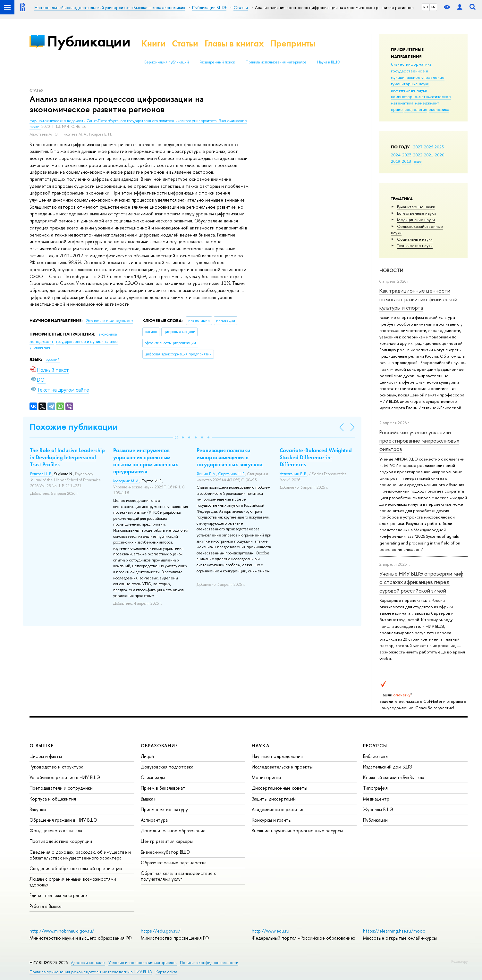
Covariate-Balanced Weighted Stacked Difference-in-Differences (316, 457)
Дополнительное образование (173, 831)
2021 (429, 155)
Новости (391, 270)
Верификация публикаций (167, 62)
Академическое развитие (278, 809)
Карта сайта (166, 972)
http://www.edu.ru (271, 931)
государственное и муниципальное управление (418, 74)
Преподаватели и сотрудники (61, 788)
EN (433, 7)
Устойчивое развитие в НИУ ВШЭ (65, 777)
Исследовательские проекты (282, 767)
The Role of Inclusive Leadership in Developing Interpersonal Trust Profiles (68, 457)
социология (416, 109)
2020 (440, 155)
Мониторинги (266, 777)
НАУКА (261, 746)
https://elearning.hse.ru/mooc (394, 931)
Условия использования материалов (143, 963)
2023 (407, 155)
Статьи (185, 43)
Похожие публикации (74, 427)
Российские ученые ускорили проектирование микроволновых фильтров (419, 441)
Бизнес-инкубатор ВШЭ (165, 852)
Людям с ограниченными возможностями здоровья (73, 882)
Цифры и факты (46, 756)
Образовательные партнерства (174, 863)
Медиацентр (376, 799)
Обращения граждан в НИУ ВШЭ (63, 820)
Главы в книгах (234, 43)
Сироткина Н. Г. (232, 474)
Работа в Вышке (46, 906)
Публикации (89, 41)
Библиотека (375, 756)
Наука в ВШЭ (329, 62)
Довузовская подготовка (167, 767)
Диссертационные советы (279, 788)
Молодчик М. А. (126, 481)
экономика (439, 109)
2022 (418, 155)
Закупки (38, 809)
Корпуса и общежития (53, 799)
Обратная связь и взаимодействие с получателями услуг (178, 876)
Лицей (147, 756)
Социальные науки (415, 239)
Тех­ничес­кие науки (415, 245)
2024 (396, 155)
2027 (418, 147)
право (397, 109)
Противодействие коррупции (61, 841)
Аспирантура (154, 820)
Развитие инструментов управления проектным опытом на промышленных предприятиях (146, 461)
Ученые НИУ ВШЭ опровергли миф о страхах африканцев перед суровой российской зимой (421, 582)
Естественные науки (416, 213)
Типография (375, 788)
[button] (176, 437)
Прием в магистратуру (164, 809)
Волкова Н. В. (41, 474)
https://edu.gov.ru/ (161, 931)
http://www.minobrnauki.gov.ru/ (62, 931)
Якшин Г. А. (206, 474)
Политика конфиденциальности (209, 963)
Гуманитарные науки (416, 207)
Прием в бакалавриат (163, 788)
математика (402, 103)
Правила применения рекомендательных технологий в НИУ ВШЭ (91, 972)
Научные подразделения (277, 756)
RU (426, 7)
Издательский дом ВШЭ (388, 767)
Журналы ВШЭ (378, 809)
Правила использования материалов (276, 62)
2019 (396, 161)
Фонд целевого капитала (56, 831)
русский (53, 360)
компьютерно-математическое (421, 96)
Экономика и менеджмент (110, 321)
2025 (439, 147)
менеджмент (427, 103)
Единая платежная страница (59, 895)
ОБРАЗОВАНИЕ (159, 746)
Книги (153, 43)
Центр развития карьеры (167, 841)
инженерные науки (409, 90)
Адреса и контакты (88, 963)
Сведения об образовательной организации (76, 868)
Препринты (293, 43)
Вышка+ (149, 799)
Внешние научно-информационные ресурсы (297, 831)
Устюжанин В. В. (293, 474)
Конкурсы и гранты (272, 820)
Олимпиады (153, 777)
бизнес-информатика (411, 64)
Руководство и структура (56, 767)
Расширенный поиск (217, 62)
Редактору (459, 961)
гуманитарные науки (410, 84)
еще (418, 161)
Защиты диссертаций (274, 799)
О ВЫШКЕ (42, 746)
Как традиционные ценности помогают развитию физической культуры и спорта (418, 299)
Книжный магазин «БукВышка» (394, 777)
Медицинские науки (416, 220)
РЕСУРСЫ (375, 746)
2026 (428, 147)
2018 (406, 161)
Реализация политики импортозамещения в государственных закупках (230, 457)
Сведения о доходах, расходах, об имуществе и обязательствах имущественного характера (80, 855)
